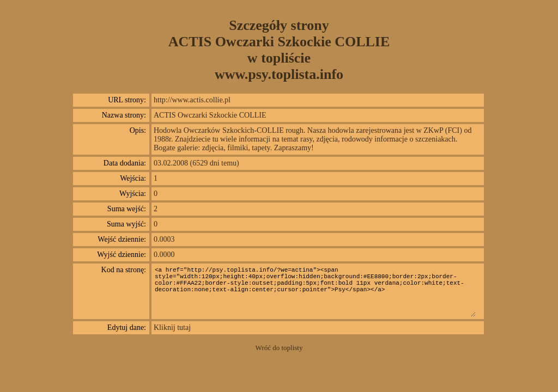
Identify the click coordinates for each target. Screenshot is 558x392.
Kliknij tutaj (172, 327)
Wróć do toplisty (279, 348)
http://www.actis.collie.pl (192, 100)
